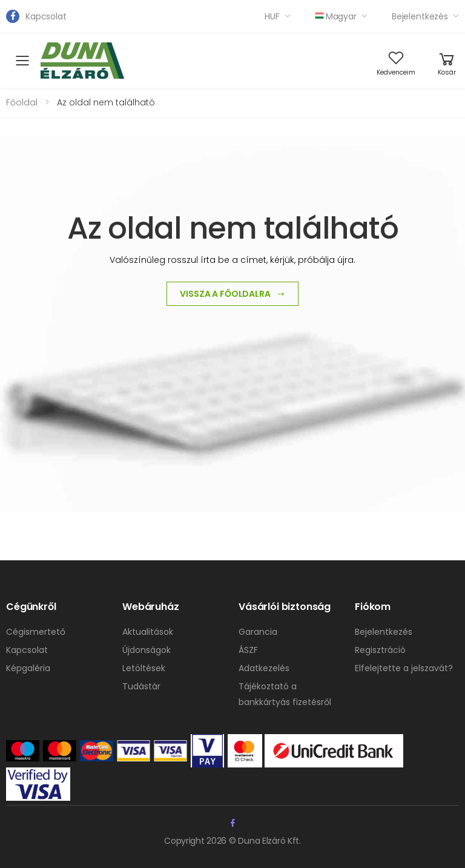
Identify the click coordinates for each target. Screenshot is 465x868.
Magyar (336, 16)
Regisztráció (380, 650)
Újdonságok (147, 650)
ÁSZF (248, 650)
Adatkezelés (264, 668)
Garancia (258, 632)
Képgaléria (28, 668)
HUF (272, 16)
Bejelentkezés (420, 16)
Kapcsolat (46, 16)
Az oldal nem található (106, 102)
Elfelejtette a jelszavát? (404, 668)
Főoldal (22, 102)
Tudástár (141, 686)
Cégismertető (36, 632)
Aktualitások (148, 632)
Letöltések (144, 668)
